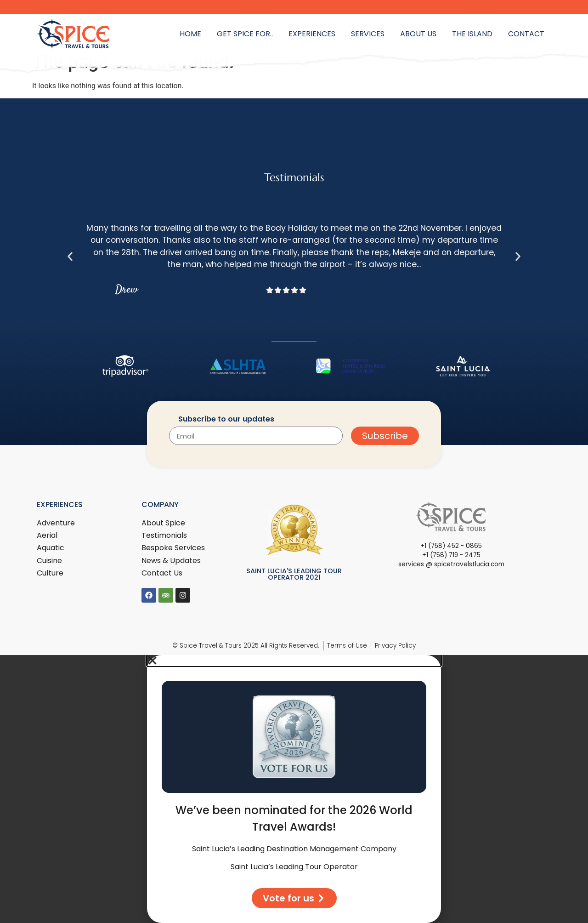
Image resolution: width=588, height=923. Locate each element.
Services (368, 34)
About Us (418, 34)
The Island (472, 34)
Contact (526, 34)
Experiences (312, 34)
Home (190, 34)
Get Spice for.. (245, 34)
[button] (70, 256)
